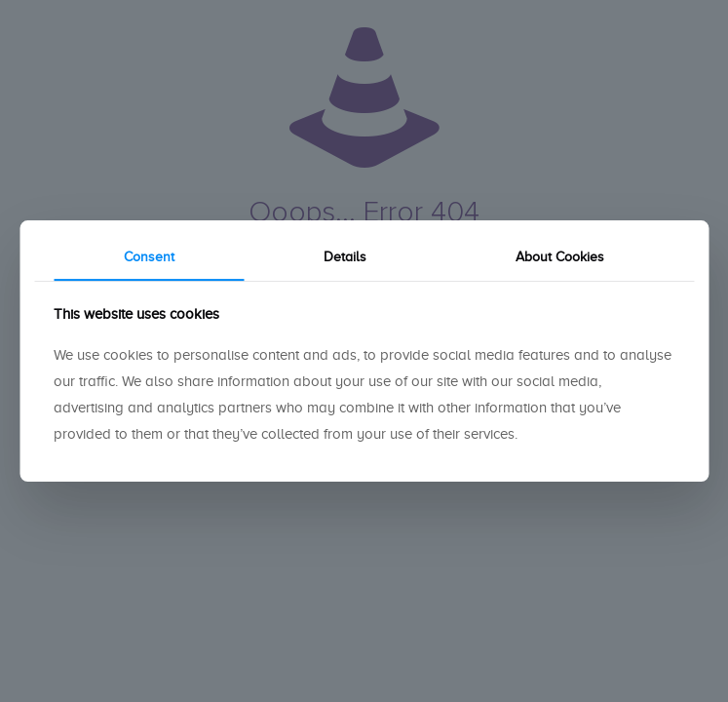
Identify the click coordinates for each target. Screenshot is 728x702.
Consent (149, 257)
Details (345, 257)
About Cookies (560, 257)
